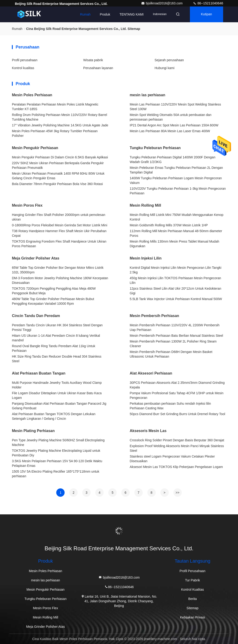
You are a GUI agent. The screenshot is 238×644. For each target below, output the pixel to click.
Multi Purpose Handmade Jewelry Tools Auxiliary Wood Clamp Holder (57, 385)
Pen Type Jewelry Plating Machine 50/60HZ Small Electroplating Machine (58, 442)
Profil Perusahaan (193, 571)
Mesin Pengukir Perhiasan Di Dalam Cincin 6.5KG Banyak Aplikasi (60, 157)
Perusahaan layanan (98, 68)
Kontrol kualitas (23, 68)
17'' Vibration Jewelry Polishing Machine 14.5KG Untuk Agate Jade (60, 125)
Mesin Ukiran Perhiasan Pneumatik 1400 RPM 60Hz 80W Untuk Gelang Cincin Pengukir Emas (58, 176)
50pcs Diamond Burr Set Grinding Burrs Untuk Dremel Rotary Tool (177, 414)
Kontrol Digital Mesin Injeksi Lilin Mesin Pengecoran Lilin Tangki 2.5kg (175, 270)
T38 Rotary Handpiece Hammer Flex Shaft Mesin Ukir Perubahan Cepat (59, 233)
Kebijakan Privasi (193, 617)
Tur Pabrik (192, 580)
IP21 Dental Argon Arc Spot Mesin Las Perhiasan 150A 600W (174, 125)
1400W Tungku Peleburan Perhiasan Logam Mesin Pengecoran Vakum (176, 180)
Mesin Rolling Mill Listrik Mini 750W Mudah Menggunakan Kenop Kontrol (177, 217)
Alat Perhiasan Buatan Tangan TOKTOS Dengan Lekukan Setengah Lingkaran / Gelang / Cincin (54, 416)
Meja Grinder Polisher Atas (36, 258)
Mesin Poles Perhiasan (32, 95)
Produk (105, 14)
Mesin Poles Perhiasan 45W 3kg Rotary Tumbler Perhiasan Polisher (55, 133)
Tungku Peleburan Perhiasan (155, 148)
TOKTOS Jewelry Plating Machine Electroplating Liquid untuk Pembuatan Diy (56, 453)
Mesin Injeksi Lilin (146, 258)
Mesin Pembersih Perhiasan (154, 316)
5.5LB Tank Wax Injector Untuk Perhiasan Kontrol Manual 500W (176, 299)
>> (177, 493)
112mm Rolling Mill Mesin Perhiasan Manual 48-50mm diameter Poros (176, 233)
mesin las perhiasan (147, 95)
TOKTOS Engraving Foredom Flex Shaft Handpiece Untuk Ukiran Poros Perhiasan (59, 244)
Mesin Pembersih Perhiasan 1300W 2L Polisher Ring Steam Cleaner (173, 344)
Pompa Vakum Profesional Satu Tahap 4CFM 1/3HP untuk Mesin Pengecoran (177, 395)
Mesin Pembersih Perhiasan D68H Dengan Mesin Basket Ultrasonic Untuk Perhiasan (171, 354)
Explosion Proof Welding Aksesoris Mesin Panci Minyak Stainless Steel (177, 448)
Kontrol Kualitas (192, 590)
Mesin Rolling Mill (145, 205)
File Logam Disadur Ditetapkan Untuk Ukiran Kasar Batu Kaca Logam (57, 395)
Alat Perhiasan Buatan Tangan (39, 373)
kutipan (207, 14)
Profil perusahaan (25, 60)
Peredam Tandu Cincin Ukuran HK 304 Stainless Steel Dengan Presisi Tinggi (57, 327)
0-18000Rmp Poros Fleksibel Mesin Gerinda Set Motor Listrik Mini (59, 225)
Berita (193, 599)
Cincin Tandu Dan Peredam (36, 316)
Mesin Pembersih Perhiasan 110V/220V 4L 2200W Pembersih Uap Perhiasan (175, 327)
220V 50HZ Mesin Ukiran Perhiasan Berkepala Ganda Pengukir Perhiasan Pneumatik (58, 165)
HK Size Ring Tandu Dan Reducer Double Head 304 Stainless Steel (57, 359)
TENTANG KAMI (132, 14)
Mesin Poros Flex (27, 205)
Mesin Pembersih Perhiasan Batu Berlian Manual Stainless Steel (176, 336)
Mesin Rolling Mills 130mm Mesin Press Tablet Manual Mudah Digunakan (174, 244)
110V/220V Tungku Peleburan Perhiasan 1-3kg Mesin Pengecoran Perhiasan (178, 191)
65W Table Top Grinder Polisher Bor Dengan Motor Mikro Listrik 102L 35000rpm (58, 270)
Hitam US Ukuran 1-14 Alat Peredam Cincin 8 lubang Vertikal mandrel (56, 338)
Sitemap (193, 608)
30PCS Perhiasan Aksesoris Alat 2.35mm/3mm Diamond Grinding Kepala (177, 385)
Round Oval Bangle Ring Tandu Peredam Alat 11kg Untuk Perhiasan (54, 348)
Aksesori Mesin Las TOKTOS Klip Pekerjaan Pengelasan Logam (176, 467)
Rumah (85, 14)
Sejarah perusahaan (169, 60)
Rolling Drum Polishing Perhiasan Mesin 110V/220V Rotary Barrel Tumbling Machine (59, 117)
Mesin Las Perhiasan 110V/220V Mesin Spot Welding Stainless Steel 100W (175, 107)
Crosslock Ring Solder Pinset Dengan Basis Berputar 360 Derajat (177, 440)
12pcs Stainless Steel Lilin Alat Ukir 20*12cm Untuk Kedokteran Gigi (175, 291)
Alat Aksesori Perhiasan (151, 373)
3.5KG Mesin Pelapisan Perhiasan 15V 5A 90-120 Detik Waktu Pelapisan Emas (57, 463)
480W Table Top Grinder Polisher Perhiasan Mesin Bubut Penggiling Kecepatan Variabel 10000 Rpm (53, 301)
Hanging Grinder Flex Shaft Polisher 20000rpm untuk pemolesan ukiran (59, 217)
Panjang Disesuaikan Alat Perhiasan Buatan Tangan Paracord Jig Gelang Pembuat (59, 406)
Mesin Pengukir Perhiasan (35, 148)
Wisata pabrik (93, 60)
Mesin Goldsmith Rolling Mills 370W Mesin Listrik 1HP (169, 225)
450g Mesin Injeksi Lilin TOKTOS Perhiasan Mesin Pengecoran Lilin (175, 280)
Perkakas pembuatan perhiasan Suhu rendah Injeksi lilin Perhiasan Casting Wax (170, 406)
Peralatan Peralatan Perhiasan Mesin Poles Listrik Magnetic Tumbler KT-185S (55, 107)
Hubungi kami (165, 68)
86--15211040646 (208, 3)
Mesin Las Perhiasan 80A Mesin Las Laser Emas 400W (170, 131)
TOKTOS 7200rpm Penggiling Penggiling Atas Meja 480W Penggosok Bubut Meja (54, 291)
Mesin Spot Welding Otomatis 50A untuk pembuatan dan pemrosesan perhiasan (171, 117)
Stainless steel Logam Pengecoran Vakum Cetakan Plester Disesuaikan (172, 459)
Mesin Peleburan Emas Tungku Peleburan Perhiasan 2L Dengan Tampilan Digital (176, 170)
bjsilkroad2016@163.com (162, 3)
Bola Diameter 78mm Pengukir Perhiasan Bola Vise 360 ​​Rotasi (57, 184)
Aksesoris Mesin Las (148, 431)
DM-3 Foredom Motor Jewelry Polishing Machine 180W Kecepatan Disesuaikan (60, 280)
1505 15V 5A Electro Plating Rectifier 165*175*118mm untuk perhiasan (56, 474)
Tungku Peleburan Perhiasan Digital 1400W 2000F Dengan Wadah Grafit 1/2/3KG (172, 160)
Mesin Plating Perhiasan (33, 431)
